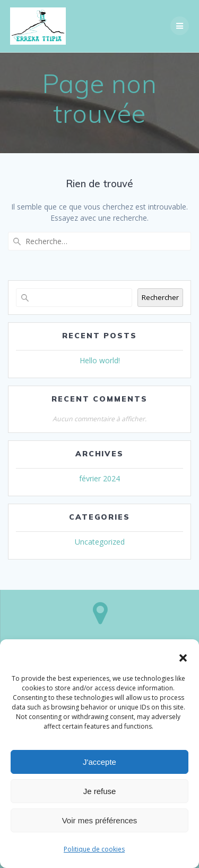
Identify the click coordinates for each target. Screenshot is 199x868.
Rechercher (160, 297)
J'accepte (99, 762)
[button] (183, 658)
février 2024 (99, 478)
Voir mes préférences (100, 820)
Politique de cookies (94, 849)
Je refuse (100, 791)
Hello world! (100, 360)
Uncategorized (100, 542)
